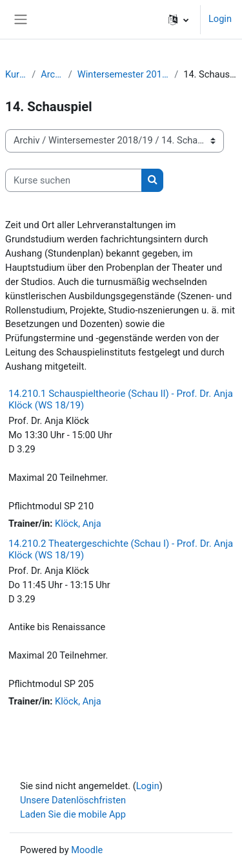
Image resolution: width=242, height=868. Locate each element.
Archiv (52, 74)
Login (220, 19)
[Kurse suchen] (74, 180)
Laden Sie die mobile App (73, 814)
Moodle (87, 850)
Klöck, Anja (78, 524)
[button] (178, 19)
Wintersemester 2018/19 (123, 74)
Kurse (16, 74)
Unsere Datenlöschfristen (73, 800)
